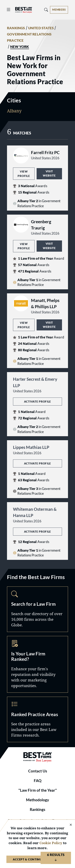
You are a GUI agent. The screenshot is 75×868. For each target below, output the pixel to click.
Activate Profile (37, 401)
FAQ (38, 781)
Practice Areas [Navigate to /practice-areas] (37, 719)
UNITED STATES (41, 28)
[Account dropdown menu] (59, 10)
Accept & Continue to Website (37, 859)
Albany (14, 111)
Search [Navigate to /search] (37, 609)
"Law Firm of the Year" (38, 790)
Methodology (37, 800)
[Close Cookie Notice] (68, 825)
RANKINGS (16, 28)
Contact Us (38, 771)
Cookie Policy (51, 843)
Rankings (37, 809)
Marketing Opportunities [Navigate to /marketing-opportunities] (37, 664)
